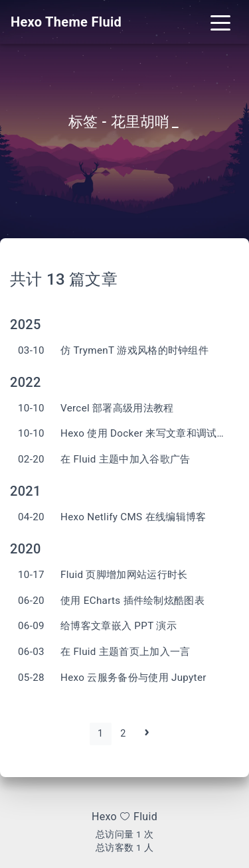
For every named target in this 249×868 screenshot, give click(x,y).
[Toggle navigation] (220, 22)
